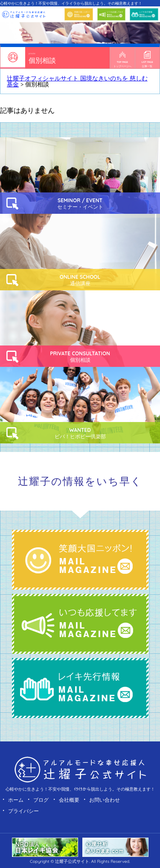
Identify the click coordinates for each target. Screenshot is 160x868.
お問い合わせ (105, 800)
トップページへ (122, 59)
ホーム (16, 800)
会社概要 (69, 800)
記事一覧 (147, 59)
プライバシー (23, 811)
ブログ (41, 800)
